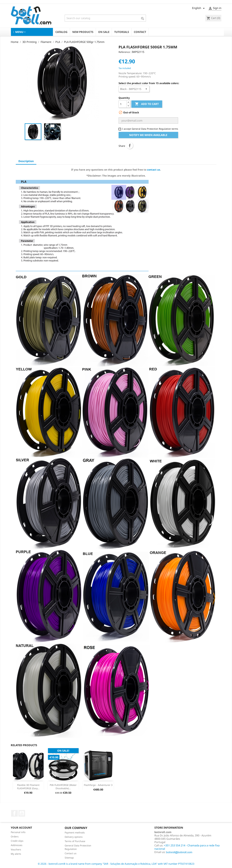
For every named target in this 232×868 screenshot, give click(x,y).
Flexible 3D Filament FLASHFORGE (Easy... (28, 787)
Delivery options (74, 837)
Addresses (17, 845)
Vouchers (16, 849)
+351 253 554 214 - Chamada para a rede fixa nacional (187, 847)
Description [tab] (26, 161)
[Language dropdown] (199, 8)
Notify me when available (148, 135)
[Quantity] (123, 104)
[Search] (105, 18)
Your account (21, 828)
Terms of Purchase (75, 841)
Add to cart (147, 104)
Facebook (14, 813)
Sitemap (69, 858)
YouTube (22, 813)
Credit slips (17, 841)
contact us (154, 170)
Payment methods (75, 833)
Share (130, 145)
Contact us (71, 853)
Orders (15, 836)
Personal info (18, 832)
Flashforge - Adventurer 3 (98, 785)
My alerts (16, 854)
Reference (124, 52)
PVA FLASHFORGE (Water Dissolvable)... (63, 787)
